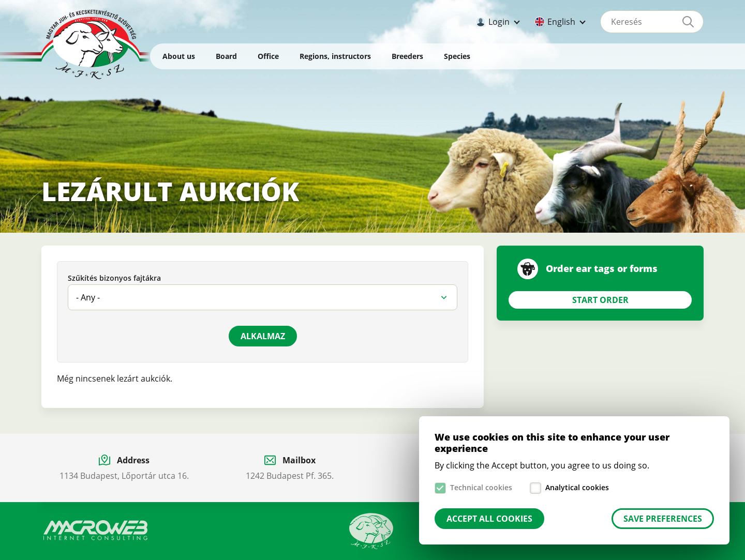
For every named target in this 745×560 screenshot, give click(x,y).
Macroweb (96, 531)
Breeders (407, 56)
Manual (371, 531)
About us (179, 56)
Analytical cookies (577, 487)
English (561, 22)
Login (499, 22)
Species (457, 56)
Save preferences (663, 519)
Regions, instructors (335, 56)
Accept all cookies (489, 519)
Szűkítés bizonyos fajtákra (114, 278)
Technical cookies (481, 487)
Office (268, 56)
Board (226, 56)
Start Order (600, 300)
